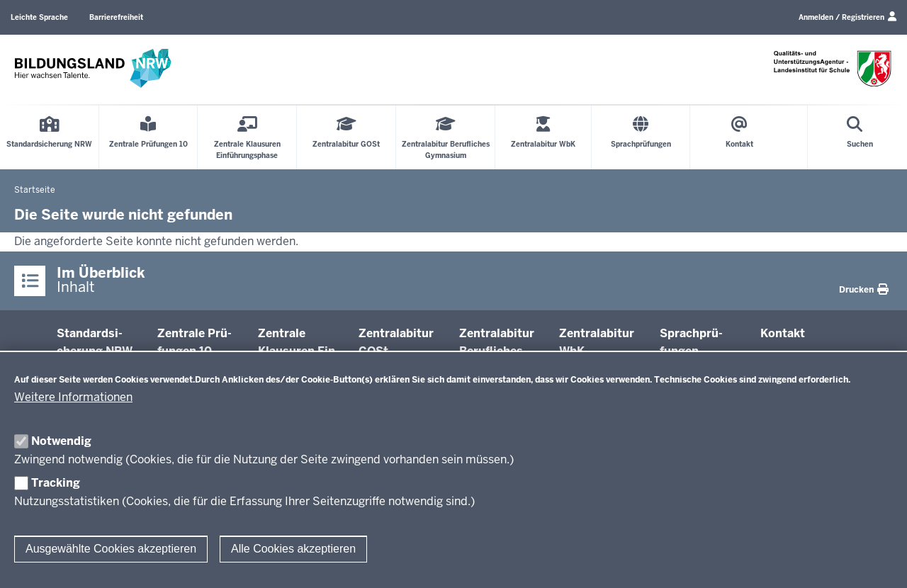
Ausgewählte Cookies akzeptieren (111, 549)
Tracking (56, 483)
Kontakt (783, 333)
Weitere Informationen (73, 397)
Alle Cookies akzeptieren (293, 549)
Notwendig (61, 441)
